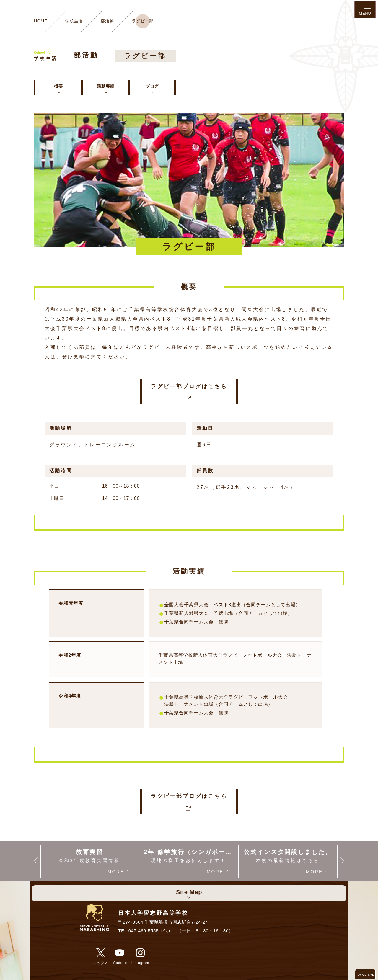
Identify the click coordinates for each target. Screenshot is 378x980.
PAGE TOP (366, 975)
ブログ (152, 86)
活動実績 (106, 86)
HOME (41, 21)
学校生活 (74, 21)
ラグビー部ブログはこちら (189, 392)
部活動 (107, 21)
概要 (58, 86)
